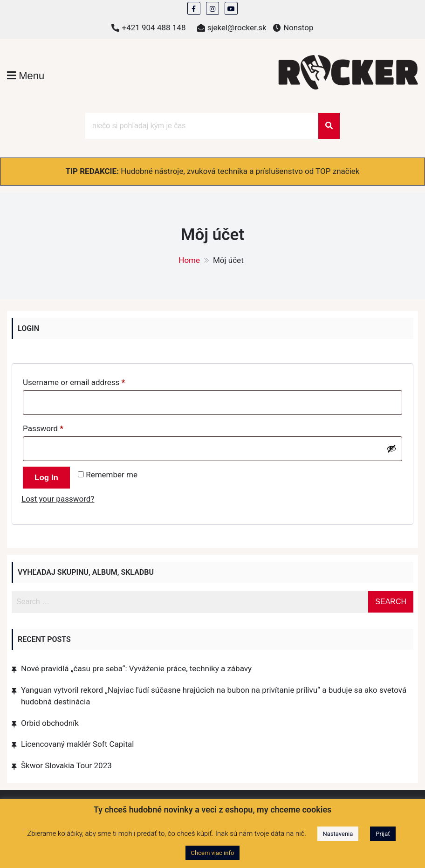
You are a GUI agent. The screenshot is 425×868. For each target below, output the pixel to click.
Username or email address (89, 381)
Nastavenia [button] (338, 834)
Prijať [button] (383, 834)
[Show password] (391, 448)
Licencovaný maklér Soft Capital (77, 744)
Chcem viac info (213, 853)
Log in (46, 478)
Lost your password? (58, 499)
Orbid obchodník (50, 723)
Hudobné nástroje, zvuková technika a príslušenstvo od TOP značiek (240, 171)
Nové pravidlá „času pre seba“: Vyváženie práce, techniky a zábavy (136, 668)
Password (58, 427)
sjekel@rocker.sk (237, 28)
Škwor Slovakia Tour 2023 (66, 765)
